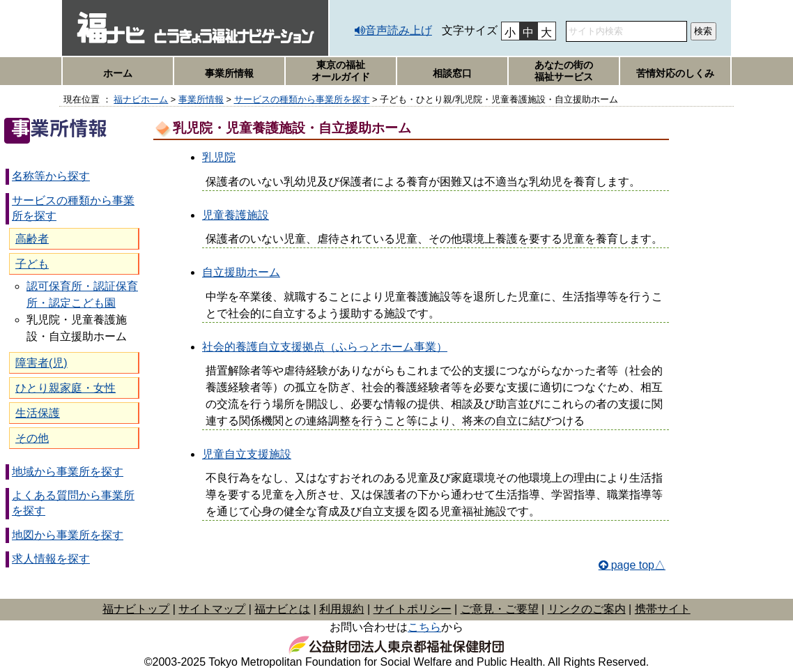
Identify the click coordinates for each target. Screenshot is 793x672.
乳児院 (219, 157)
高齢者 (32, 239)
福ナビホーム (141, 99)
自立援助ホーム (241, 272)
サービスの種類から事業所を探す (302, 99)
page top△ (638, 565)
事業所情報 (229, 73)
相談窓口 (452, 73)
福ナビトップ (136, 609)
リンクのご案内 (587, 609)
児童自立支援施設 (247, 454)
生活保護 (38, 413)
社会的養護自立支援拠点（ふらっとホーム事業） (325, 347)
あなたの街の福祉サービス (564, 71)
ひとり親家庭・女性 (66, 388)
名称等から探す (51, 176)
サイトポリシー (413, 609)
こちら (424, 627)
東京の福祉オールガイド (341, 71)
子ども (32, 264)
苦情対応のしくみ (675, 73)
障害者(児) (41, 363)
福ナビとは (282, 609)
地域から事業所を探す (68, 472)
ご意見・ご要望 (500, 609)
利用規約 (341, 609)
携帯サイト (663, 609)
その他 (32, 438)
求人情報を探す (51, 559)
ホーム (118, 73)
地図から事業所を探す (68, 535)
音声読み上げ (399, 30)
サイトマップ (212, 609)
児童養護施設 (236, 215)
